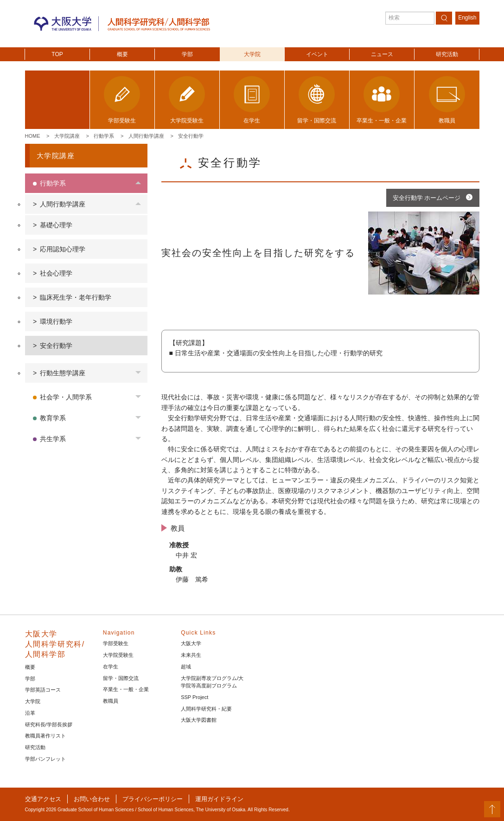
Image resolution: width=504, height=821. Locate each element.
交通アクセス (43, 799)
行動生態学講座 (63, 373)
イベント (317, 54)
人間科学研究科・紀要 (206, 709)
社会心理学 (56, 273)
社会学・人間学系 (66, 397)
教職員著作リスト (45, 736)
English (467, 18)
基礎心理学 (56, 225)
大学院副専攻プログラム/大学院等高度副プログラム (212, 682)
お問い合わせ (92, 799)
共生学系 (53, 439)
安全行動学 (191, 136)
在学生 (111, 667)
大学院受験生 (118, 655)
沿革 (30, 713)
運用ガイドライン (219, 799)
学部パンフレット (45, 759)
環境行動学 (56, 321)
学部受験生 (116, 643)
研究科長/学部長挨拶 (49, 725)
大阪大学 (191, 643)
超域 (186, 667)
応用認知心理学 (63, 249)
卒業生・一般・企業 (126, 689)
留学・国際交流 (121, 678)
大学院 (252, 54)
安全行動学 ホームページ (427, 198)
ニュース (382, 54)
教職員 (111, 701)
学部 (187, 54)
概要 (122, 54)
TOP (57, 54)
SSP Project (195, 697)
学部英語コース (43, 690)
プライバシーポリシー (153, 799)
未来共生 (191, 655)
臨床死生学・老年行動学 (76, 297)
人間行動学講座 (146, 136)
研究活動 (447, 54)
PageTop (492, 809)
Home (33, 136)
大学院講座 (67, 136)
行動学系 (104, 136)
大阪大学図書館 (199, 720)
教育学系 (53, 418)
